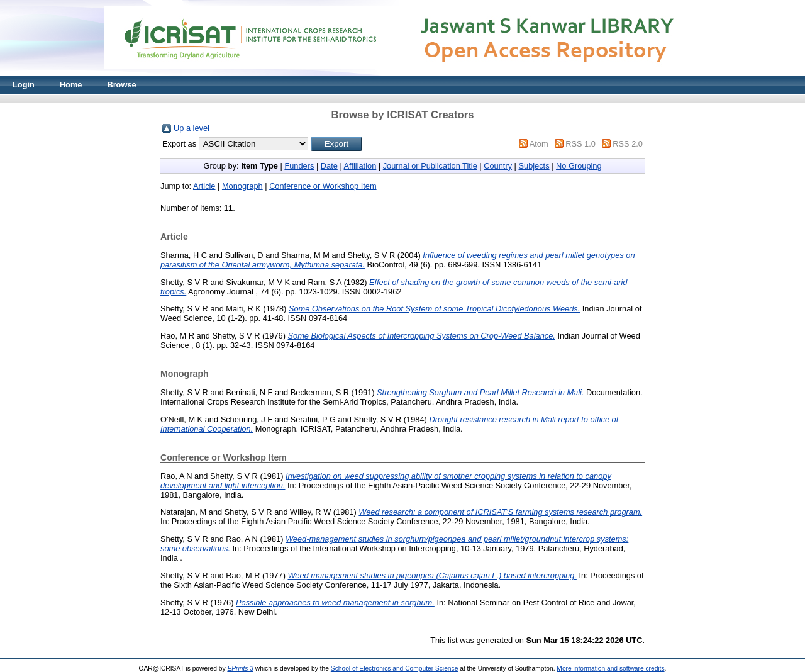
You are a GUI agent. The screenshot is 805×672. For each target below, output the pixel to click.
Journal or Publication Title (430, 166)
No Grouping (579, 166)
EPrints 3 (240, 669)
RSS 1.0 (580, 144)
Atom (539, 144)
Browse (121, 85)
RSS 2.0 (628, 144)
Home (71, 85)
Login (24, 85)
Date (329, 166)
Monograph (242, 186)
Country (498, 166)
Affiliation (360, 166)
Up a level (192, 128)
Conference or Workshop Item (323, 186)
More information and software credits (610, 669)
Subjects (534, 166)
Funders (299, 166)
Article (204, 186)
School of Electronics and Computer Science (395, 669)
